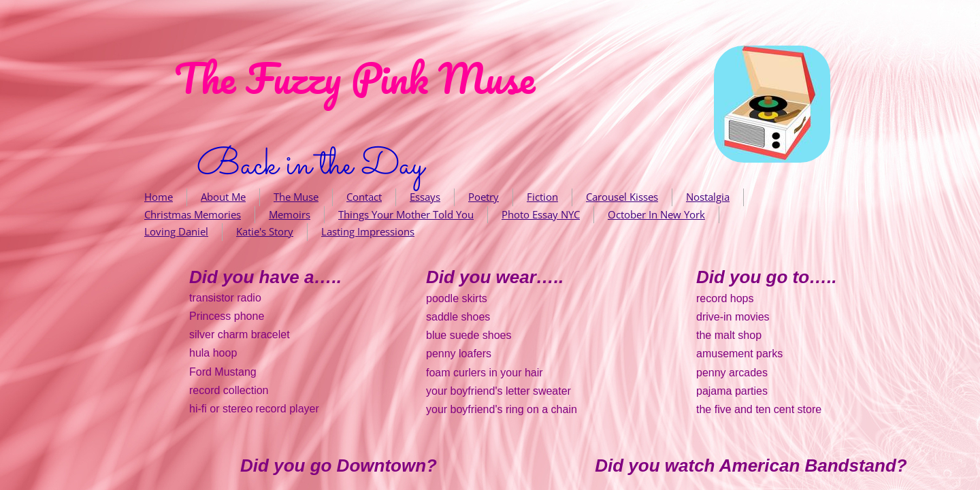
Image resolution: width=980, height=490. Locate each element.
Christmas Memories (193, 214)
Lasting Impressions (368, 231)
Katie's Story (265, 231)
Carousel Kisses (622, 197)
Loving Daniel (176, 231)
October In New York (656, 214)
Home (159, 197)
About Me (223, 197)
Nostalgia (708, 197)
